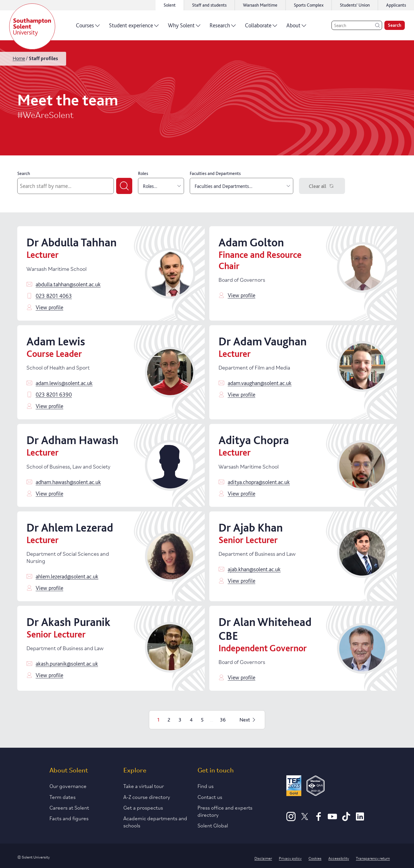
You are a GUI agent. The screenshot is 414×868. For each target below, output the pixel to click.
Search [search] (395, 25)
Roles (143, 173)
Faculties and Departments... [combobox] (242, 186)
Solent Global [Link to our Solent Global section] (213, 825)
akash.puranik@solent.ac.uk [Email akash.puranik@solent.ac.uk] (67, 664)
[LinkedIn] (360, 819)
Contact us (210, 797)
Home (19, 58)
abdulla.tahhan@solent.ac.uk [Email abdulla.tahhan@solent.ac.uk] (68, 284)
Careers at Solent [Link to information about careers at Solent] (69, 807)
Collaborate (261, 27)
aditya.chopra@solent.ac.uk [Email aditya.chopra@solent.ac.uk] (259, 482)
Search (24, 173)
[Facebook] (319, 819)
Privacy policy (290, 858)
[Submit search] (124, 186)
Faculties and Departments (215, 173)
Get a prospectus (143, 807)
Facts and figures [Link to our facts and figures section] (69, 818)
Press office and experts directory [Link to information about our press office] (225, 811)
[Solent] (32, 26)
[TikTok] (346, 819)
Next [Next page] (248, 720)
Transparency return (373, 858)
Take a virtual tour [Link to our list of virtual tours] (144, 786)
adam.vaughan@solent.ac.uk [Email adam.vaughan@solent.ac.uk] (260, 383)
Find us (206, 786)
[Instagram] (291, 819)
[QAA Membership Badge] (316, 787)
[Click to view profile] (170, 273)
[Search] (357, 25)
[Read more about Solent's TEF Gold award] (294, 787)
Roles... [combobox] (162, 186)
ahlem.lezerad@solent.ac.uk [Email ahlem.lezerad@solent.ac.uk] (67, 576)
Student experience (134, 27)
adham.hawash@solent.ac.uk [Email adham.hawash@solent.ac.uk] (68, 482)
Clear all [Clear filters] (322, 186)
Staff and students (209, 5)
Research (223, 27)
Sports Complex (309, 5)
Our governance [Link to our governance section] (68, 786)
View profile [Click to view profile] (49, 307)
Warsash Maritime (260, 5)
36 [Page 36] (223, 720)
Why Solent (184, 27)
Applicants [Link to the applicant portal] (396, 5)
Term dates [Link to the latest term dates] (63, 797)
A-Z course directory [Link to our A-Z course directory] (147, 797)
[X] (305, 819)
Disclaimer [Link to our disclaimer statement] (263, 858)
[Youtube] (332, 819)
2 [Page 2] (169, 720)
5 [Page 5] (202, 720)
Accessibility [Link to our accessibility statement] (339, 858)
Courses (88, 27)
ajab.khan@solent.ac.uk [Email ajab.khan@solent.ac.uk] (254, 569)
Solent (170, 5)
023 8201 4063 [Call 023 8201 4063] (54, 296)
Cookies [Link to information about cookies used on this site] (315, 858)
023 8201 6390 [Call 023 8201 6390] (54, 395)
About (296, 27)
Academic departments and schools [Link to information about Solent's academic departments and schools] (155, 822)
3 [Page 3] (180, 720)
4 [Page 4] (191, 720)
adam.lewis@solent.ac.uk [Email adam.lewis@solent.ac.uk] (64, 383)
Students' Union (355, 5)
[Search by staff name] (66, 186)
